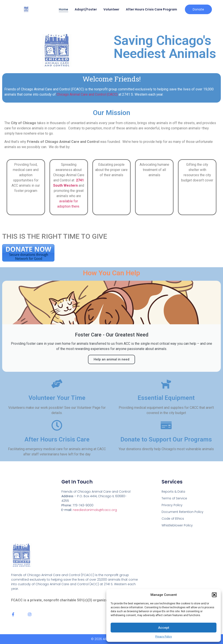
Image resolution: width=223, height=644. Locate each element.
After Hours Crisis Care (57, 439)
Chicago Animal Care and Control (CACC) (87, 94)
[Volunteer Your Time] (57, 384)
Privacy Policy (164, 637)
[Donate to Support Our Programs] (166, 425)
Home (63, 9)
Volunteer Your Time (57, 398)
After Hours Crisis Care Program (151, 9)
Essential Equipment (166, 398)
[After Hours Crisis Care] (57, 425)
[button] (214, 595)
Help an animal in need (111, 359)
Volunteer (111, 9)
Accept (164, 628)
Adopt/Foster (86, 9)
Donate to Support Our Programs (166, 439)
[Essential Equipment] (166, 384)
